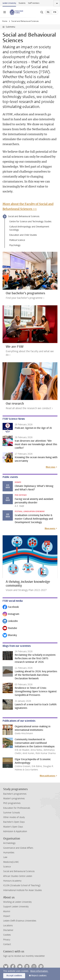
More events (50, 528)
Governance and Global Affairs (18, 848)
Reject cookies (39, 976)
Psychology (15, 245)
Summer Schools (12, 813)
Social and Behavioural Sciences (24, 216)
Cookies (7, 935)
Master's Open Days (13, 827)
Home (5, 21)
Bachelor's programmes (15, 794)
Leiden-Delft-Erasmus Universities (20, 921)
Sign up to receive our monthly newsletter (24, 956)
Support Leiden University (16, 907)
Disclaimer (8, 930)
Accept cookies (14, 976)
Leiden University (9, 3)
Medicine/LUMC (11, 862)
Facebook (11, 607)
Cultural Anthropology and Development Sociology (29, 228)
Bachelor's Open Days (14, 822)
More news (51, 467)
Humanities (9, 853)
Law (5, 857)
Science (7, 867)
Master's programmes (14, 799)
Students (22, 3)
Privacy (7, 940)
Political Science (17, 240)
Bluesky (10, 635)
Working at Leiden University (17, 902)
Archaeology (9, 843)
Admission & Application (15, 831)
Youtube (10, 628)
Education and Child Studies (23, 235)
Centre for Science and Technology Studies (30, 222)
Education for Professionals (17, 808)
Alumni (7, 911)
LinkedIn (10, 621)
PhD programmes (12, 803)
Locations (8, 926)
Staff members (34, 3)
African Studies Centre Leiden (18, 876)
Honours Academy (12, 881)
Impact (7, 916)
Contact (7, 944)
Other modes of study (14, 817)
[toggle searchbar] (42, 12)
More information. (39, 971)
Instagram (11, 614)
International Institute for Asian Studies (22, 890)
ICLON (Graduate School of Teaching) (22, 885)
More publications (48, 776)
